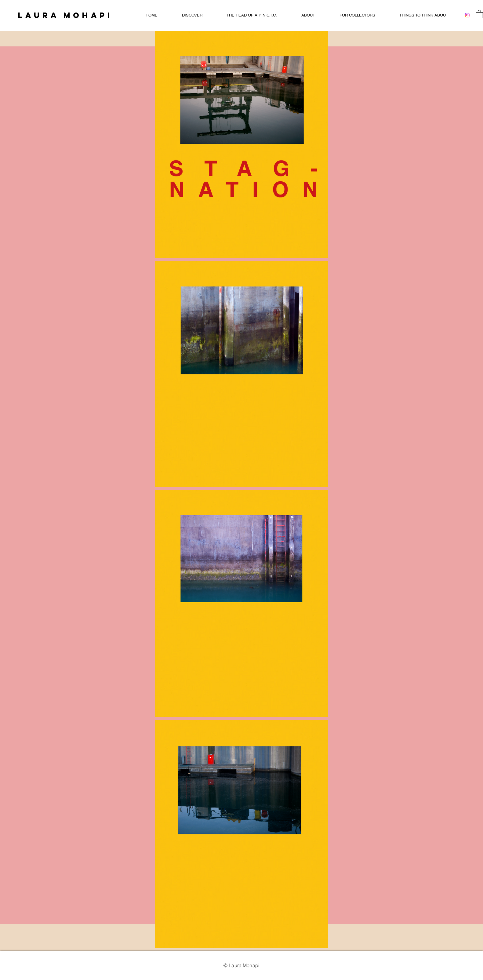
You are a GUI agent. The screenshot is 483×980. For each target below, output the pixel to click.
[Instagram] (467, 15)
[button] (479, 14)
